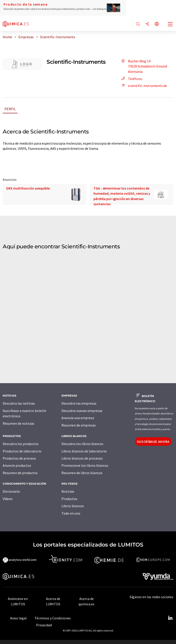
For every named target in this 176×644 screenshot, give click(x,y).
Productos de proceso (19, 458)
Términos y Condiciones (53, 618)
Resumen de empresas (79, 425)
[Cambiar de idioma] (157, 24)
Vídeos (8, 499)
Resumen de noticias (18, 423)
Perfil (10, 109)
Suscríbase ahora (153, 441)
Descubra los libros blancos (82, 444)
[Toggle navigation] (170, 25)
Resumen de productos (20, 473)
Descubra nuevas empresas (82, 411)
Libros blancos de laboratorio (84, 451)
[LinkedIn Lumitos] (170, 618)
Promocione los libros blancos (85, 465)
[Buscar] (138, 24)
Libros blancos (73, 506)
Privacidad (44, 625)
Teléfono (131, 79)
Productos (69, 499)
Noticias (68, 491)
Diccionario (11, 491)
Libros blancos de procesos (82, 458)
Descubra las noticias (19, 403)
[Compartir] (147, 24)
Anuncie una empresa (78, 418)
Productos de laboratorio (22, 451)
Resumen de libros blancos (82, 473)
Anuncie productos (17, 465)
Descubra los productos (21, 444)
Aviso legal (18, 618)
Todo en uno (71, 513)
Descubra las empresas (79, 403)
